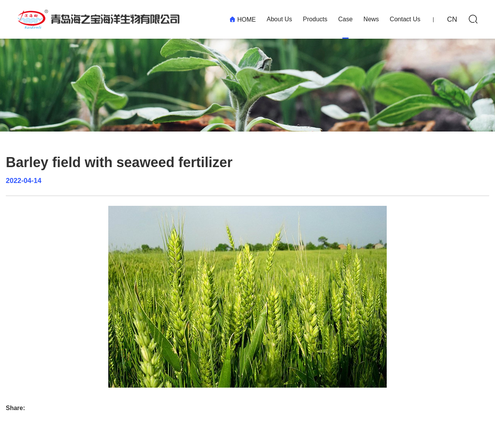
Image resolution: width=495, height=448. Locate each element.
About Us (280, 19)
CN (452, 19)
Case (345, 19)
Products (315, 19)
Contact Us (405, 19)
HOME (242, 20)
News (371, 19)
